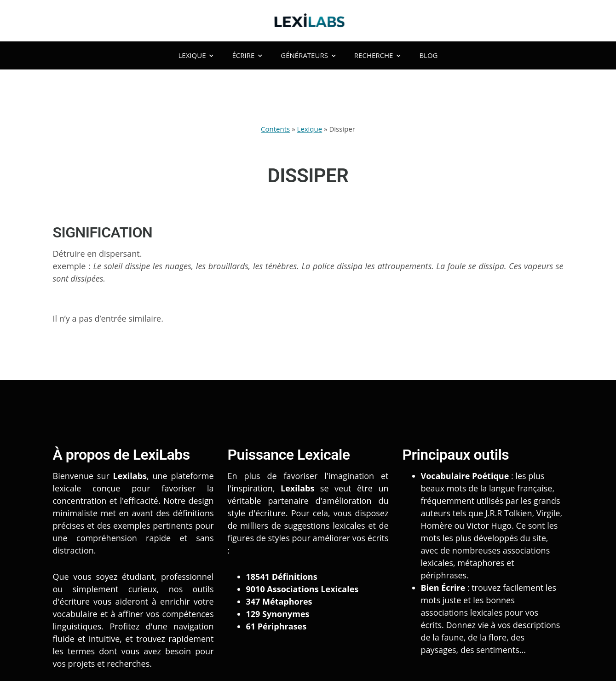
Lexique (196, 55)
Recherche (378, 55)
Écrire (247, 55)
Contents (275, 129)
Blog (428, 55)
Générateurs (308, 55)
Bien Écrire (443, 588)
